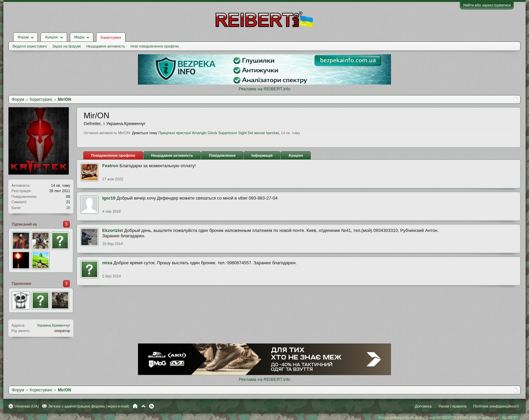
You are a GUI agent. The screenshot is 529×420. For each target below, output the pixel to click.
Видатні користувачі (30, 46)
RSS (151, 406)
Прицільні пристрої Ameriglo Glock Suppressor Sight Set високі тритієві (218, 133)
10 (68, 208)
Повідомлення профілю (113, 155)
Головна (135, 406)
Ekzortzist (113, 230)
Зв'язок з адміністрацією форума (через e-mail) (89, 406)
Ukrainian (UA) (27, 406)
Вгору (143, 406)
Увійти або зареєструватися (487, 5)
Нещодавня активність (105, 46)
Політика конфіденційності (496, 406)
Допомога (423, 406)
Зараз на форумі (67, 46)
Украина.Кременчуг (53, 325)
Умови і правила (452, 406)
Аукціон (296, 155)
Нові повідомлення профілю (155, 46)
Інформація (262, 155)
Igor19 (109, 198)
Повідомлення (222, 155)
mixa (107, 263)
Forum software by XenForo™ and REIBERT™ (449, 418)
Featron (110, 166)
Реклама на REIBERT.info (264, 89)
